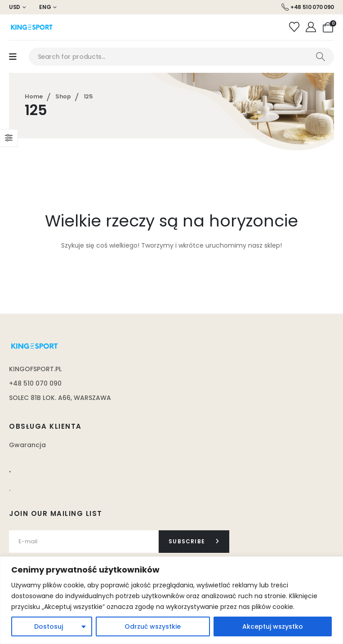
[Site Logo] (31, 27)
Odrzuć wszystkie (153, 626)
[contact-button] (194, 542)
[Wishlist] (295, 27)
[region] (171, 600)
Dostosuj (49, 626)
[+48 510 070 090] (308, 7)
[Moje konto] (312, 27)
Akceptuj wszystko (273, 626)
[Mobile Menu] (13, 57)
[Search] (320, 57)
